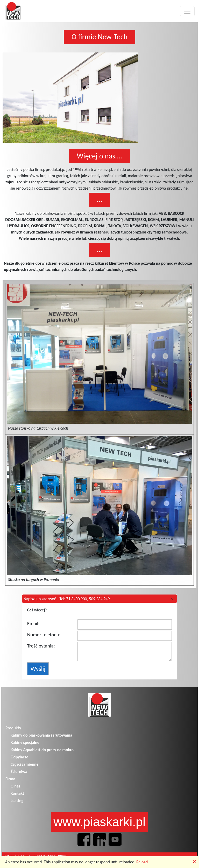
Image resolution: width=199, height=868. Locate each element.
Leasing (17, 801)
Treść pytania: (41, 646)
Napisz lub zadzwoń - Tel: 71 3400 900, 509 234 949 (67, 599)
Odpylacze (19, 757)
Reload (142, 862)
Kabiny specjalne (25, 742)
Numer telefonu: (44, 635)
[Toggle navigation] (187, 11)
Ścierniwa (19, 772)
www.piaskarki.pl (100, 822)
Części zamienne (25, 764)
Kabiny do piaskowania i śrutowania (41, 735)
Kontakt (17, 793)
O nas (15, 786)
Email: (33, 623)
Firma (10, 779)
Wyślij (38, 669)
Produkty (13, 728)
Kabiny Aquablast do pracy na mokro (42, 750)
